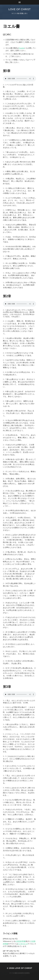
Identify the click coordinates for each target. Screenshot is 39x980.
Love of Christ (19, 9)
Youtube (22, 48)
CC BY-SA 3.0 (23, 944)
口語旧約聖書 (20, 941)
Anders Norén (24, 973)
